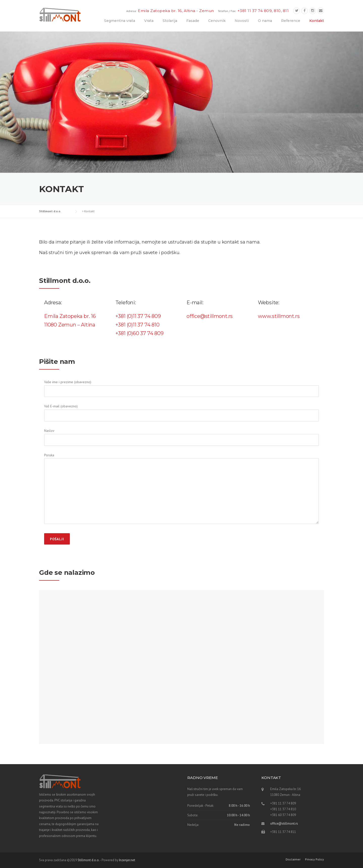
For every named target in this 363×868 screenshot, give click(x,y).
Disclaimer (293, 859)
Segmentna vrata (120, 21)
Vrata (149, 21)
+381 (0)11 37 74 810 (138, 325)
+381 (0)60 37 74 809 (140, 333)
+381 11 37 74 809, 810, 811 (263, 11)
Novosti (242, 21)
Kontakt (317, 21)
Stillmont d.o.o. (88, 860)
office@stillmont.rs (284, 824)
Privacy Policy (314, 859)
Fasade (193, 21)
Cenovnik (217, 21)
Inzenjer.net (127, 860)
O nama (265, 21)
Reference (291, 21)
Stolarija (170, 21)
